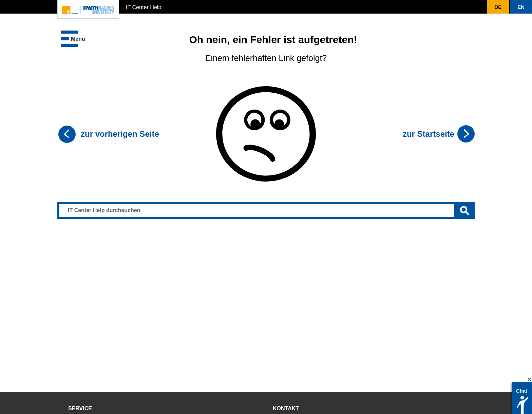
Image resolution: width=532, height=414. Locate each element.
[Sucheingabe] (266, 210)
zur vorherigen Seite (120, 134)
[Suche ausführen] (464, 210)
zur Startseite (429, 134)
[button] (498, 7)
